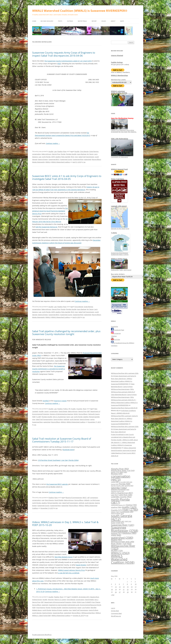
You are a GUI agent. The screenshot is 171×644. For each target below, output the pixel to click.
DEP (88, 411)
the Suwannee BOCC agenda (57, 484)
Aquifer (51, 151)
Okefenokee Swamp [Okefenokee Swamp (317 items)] (118, 505)
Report (94, 21)
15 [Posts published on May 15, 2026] (128, 587)
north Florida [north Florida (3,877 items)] (120, 501)
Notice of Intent (57, 610)
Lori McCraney (95, 500)
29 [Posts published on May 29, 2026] (128, 592)
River (65, 151)
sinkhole (66, 419)
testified (46, 401)
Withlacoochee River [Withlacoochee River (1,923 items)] (123, 547)
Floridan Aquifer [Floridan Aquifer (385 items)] (118, 486)
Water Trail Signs (117, 179)
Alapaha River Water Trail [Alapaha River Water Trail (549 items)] (123, 471)
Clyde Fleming (94, 151)
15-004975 (75, 597)
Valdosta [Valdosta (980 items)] (129, 533)
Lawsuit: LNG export (119, 206)
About (113, 21)
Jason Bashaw (82, 154)
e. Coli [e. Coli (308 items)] (122, 482)
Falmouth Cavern (94, 414)
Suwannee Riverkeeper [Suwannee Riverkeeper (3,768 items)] (125, 529)
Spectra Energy (43, 159)
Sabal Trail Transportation (44, 419)
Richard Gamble (94, 417)
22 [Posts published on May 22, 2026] (128, 589)
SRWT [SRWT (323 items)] (128, 521)
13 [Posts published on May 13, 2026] (120, 587)
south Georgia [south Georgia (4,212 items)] (122, 517)
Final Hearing (41, 608)
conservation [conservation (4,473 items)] (121, 478)
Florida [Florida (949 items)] (125, 484)
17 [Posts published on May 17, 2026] (136, 587)
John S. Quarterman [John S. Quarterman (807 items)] (122, 493)
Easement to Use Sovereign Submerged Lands (64, 605)
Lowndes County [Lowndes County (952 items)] (121, 497)
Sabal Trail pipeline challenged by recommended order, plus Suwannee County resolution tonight (66, 333)
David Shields (59, 500)
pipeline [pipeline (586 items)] (116, 507)
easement (45, 605)
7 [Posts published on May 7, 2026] (123, 584)
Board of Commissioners (74, 498)
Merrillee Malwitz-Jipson (64, 557)
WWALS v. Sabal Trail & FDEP (42, 616)
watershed (88, 159)
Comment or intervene (122, 156)
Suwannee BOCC (54, 159)
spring (92, 419)
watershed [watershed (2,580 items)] (122, 538)
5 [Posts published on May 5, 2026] (115, 584)
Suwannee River (78, 159)
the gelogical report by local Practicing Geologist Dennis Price (50, 211)
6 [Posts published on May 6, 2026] (119, 584)
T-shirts (114, 233)
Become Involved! (47, 21)
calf (88, 498)
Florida (63, 154)
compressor (94, 498)
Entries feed (115, 611)
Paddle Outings (117, 62)
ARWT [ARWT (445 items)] (123, 472)
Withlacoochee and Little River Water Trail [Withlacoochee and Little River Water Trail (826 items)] (123, 543)
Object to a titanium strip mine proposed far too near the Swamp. (124, 130)
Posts (60, 21)
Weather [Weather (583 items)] (116, 540)
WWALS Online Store (119, 259)
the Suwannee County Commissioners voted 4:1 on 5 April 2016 (68, 61)
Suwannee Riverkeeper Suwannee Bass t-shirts (121, 253)
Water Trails (82, 21)
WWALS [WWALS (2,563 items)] (120, 553)
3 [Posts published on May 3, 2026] (135, 581)
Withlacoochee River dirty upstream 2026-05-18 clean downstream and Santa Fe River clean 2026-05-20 (125, 429)
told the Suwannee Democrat (46, 227)
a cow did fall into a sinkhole (69, 573)
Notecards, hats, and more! (121, 269)
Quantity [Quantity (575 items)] (117, 510)
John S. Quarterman (59, 417)
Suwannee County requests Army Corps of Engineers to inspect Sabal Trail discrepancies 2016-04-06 (64, 54)
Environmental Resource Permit (91, 605)
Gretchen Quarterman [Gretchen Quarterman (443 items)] (120, 490)
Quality (73, 409)
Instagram (116, 333)
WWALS (48, 162)
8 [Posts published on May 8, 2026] (127, 584)
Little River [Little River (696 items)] (126, 495)
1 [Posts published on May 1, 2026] (127, 581)
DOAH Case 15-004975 (84, 602)
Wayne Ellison (96, 159)
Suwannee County (66, 159)
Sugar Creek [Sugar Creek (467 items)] (118, 523)
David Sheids (63, 411)
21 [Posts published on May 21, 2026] (124, 589)
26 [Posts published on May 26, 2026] (116, 592)
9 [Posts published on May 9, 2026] (131, 584)
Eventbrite (114, 326)
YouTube (115, 339)
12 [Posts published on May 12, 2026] (116, 587)
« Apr (113, 595)
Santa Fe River (58, 419)
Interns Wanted (117, 55)
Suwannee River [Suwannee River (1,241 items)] (123, 525)
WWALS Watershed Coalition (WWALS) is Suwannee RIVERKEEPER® (80, 11)
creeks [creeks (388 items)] (115, 482)
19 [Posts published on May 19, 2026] (116, 589)
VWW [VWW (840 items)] (116, 535)
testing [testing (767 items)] (116, 533)
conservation (37, 154)
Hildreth (87, 500)
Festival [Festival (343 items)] (115, 484)
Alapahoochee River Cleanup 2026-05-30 (124, 408)
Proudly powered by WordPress (42, 635)
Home (34, 21)
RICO (73, 157)
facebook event (68, 450)
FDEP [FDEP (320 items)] (129, 482)
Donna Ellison (83, 414)
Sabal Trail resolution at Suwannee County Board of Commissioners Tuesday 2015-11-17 (62, 440)
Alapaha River (95, 597)
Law (55, 151)
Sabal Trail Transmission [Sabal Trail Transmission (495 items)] (122, 512)
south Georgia (74, 419)
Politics (66, 409)
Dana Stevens (49, 500)
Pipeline (60, 151)
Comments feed (116, 613)
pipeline (58, 157)
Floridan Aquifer (71, 154)
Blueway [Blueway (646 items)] (117, 474)
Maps (122, 21)
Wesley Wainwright (38, 162)
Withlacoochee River (88, 613)
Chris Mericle (84, 151)
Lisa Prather (86, 608)
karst (68, 417)
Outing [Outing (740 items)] (131, 505)
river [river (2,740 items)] (130, 510)
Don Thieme (96, 602)
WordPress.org (116, 616)
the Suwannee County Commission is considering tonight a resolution (49, 369)
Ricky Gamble (66, 157)
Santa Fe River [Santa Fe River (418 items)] (117, 513)
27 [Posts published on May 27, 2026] (120, 592)
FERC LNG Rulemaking (120, 139)
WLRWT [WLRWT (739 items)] (117, 551)
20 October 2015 (84, 597)
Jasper (79, 608)
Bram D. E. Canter (60, 600)
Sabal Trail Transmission (86, 157)
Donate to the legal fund (120, 228)
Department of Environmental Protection (58, 602)
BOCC (85, 498)
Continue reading (53, 143)
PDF (59, 64)
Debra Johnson (46, 154)
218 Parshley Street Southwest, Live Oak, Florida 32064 (58, 460)
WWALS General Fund (119, 169)
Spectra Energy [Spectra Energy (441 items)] (118, 521)
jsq (84, 162)
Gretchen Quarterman (69, 608)
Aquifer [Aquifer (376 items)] (115, 472)
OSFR (53, 157)
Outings (70, 21)
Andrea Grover (37, 600)
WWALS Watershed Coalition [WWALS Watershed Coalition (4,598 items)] (123, 559)
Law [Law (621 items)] (115, 495)
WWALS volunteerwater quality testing (119, 92)
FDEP (34, 417)
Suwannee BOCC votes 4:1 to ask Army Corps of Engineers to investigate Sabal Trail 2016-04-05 (67, 177)
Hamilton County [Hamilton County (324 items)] (117, 491)
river (76, 157)
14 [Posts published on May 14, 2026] (124, 587)
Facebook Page (118, 330)
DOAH (76, 414)
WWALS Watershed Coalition (61, 162)
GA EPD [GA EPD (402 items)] (129, 486)
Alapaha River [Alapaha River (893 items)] (120, 469)
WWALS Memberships (119, 75)
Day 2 (96, 600)
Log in (113, 608)
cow (43, 500)
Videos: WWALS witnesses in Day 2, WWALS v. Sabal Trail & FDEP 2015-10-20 (65, 523)
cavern (47, 411)
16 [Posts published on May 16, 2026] (132, 587)
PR (69, 409)
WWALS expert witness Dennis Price (72, 570)
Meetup (114, 336)
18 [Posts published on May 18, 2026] (112, 589)
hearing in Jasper (60, 401)
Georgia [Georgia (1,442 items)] (119, 488)
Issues (104, 21)
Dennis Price (56, 154)
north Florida (46, 157)
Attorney (51, 600)
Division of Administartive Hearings (62, 414)
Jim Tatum (90, 154)
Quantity (79, 409)
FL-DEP (39, 417)
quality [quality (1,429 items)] (129, 507)
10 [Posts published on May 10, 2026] (136, 584)
